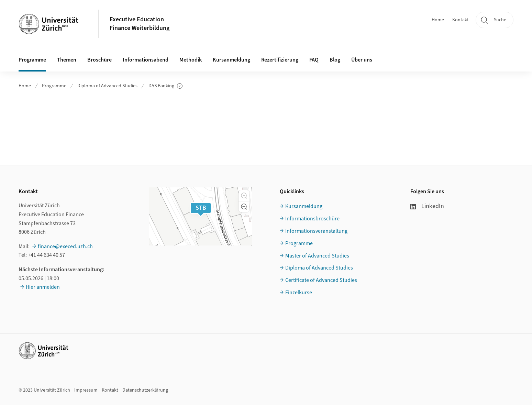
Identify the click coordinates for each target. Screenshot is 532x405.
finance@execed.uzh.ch (65, 247)
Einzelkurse (299, 293)
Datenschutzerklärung (145, 390)
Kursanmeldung (231, 60)
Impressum (86, 390)
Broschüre (99, 60)
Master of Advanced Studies (317, 256)
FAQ (314, 60)
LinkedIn (427, 206)
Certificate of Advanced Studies (321, 280)
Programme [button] (32, 60)
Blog (335, 60)
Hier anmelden (43, 287)
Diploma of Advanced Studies (107, 86)
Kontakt (461, 20)
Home (438, 20)
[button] (244, 196)
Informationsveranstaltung (316, 231)
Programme (54, 86)
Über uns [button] (362, 60)
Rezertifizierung (280, 60)
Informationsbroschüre (312, 219)
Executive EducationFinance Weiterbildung (140, 24)
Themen (67, 60)
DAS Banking (165, 86)
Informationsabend (146, 60)
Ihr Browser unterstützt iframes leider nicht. (266, 125)
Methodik (191, 60)
